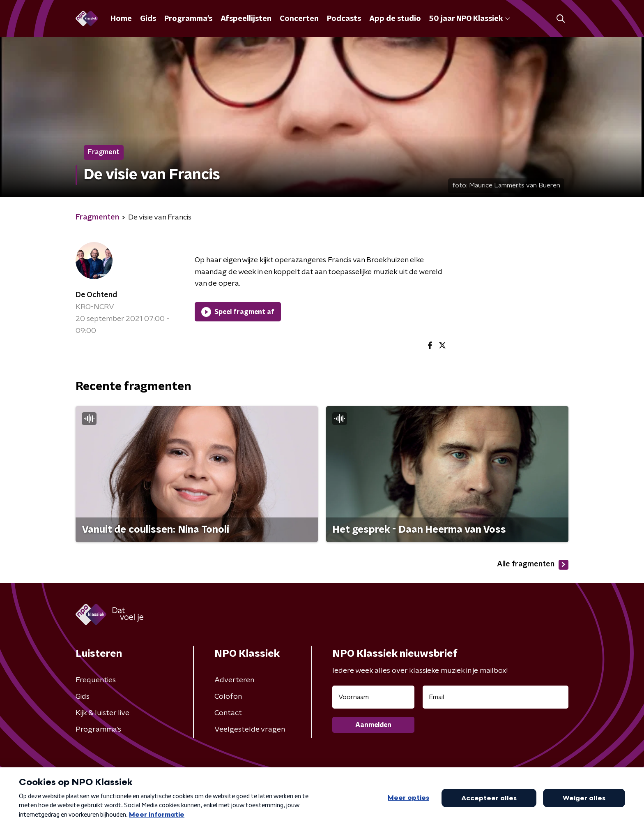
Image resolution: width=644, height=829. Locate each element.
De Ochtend (96, 295)
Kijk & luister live (102, 713)
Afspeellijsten (246, 19)
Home (121, 19)
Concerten (299, 19)
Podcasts (344, 19)
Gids (148, 19)
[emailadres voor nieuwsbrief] (496, 697)
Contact (228, 713)
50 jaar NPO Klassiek (470, 19)
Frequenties (96, 680)
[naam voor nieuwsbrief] (373, 697)
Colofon (228, 697)
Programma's (188, 19)
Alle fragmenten (533, 565)
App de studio (395, 19)
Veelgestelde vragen (250, 730)
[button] (560, 19)
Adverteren (234, 680)
